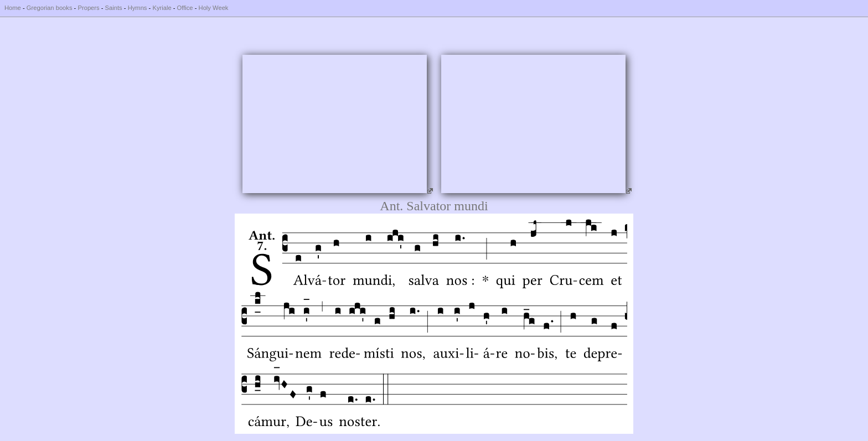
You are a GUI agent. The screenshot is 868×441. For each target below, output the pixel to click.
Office (185, 8)
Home (13, 8)
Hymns (138, 8)
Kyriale (162, 8)
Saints (114, 8)
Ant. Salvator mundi (434, 206)
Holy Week (214, 8)
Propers (88, 8)
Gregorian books (50, 8)
